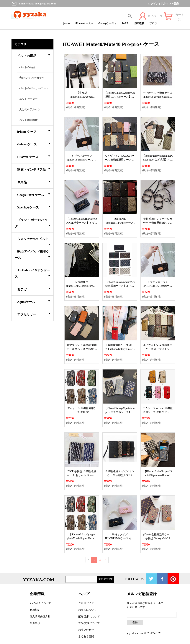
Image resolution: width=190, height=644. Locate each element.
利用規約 (35, 610)
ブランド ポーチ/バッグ (32, 223)
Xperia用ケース (34, 207)
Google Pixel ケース (34, 194)
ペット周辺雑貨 (28, 120)
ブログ (153, 23)
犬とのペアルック (30, 109)
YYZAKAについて (40, 603)
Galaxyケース (107, 23)
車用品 (34, 182)
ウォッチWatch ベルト (34, 241)
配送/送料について (89, 617)
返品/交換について (89, 623)
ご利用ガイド (86, 603)
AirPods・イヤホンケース (32, 274)
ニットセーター (28, 99)
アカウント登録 (170, 4)
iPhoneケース (84, 23)
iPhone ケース (34, 131)
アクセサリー (34, 314)
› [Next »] (106, 560)
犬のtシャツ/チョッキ (32, 78)
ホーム (66, 23)
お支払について (87, 610)
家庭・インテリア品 (34, 169)
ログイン (153, 4)
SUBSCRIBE (106, 579)
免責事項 (35, 623)
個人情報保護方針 (40, 617)
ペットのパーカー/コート (34, 88)
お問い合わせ (86, 630)
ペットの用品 (34, 55)
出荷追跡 (139, 23)
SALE (125, 23)
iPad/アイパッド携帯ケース (32, 255)
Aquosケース (34, 301)
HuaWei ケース (34, 156)
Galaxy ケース (34, 144)
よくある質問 (86, 637)
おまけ (34, 289)
